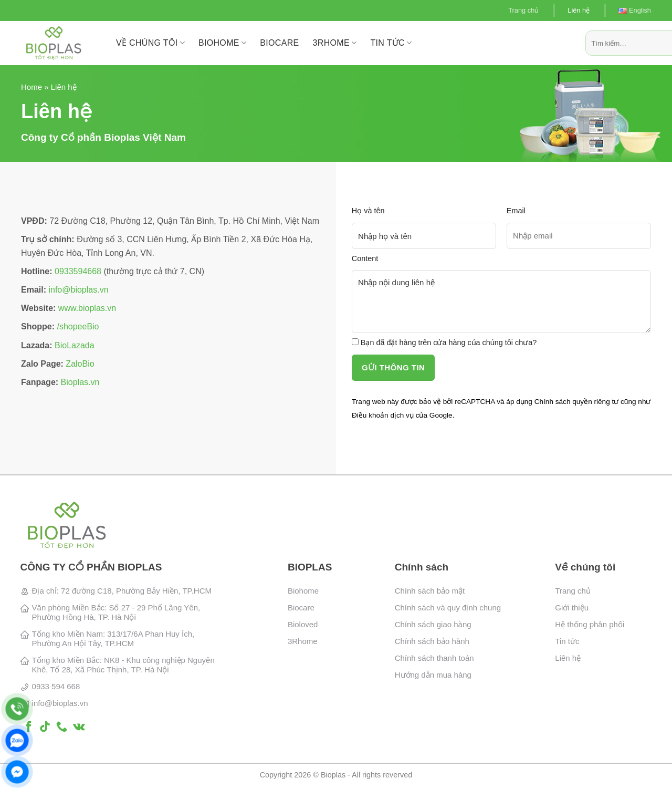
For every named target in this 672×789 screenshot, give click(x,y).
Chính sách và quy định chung (448, 608)
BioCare (279, 43)
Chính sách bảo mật (430, 591)
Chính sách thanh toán (434, 658)
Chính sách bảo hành (432, 641)
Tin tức (391, 43)
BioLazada (75, 345)
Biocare (301, 608)
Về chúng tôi (150, 43)
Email (516, 211)
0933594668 (78, 271)
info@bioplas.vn (78, 290)
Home (31, 87)
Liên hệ (579, 10)
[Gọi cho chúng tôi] (62, 727)
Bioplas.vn (80, 382)
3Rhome (303, 641)
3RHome (335, 43)
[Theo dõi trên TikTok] (45, 727)
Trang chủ (523, 10)
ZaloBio (80, 364)
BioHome (222, 43)
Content (365, 258)
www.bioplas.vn (87, 308)
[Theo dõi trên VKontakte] (79, 727)
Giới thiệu (572, 608)
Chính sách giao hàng (433, 624)
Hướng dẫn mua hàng (433, 675)
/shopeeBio (78, 326)
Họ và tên (368, 211)
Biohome (303, 591)
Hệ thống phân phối (590, 624)
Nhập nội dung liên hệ (501, 302)
